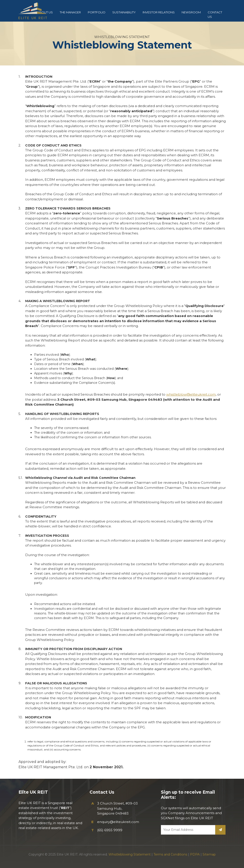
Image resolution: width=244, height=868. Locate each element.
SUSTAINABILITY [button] (124, 12)
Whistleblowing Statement (130, 854)
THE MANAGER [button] (70, 12)
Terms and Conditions (170, 854)
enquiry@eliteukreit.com (118, 822)
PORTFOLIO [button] (97, 12)
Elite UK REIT (36, 11)
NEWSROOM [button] (191, 12)
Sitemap (209, 854)
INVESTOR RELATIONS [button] (159, 12)
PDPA (195, 854)
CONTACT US (215, 14)
